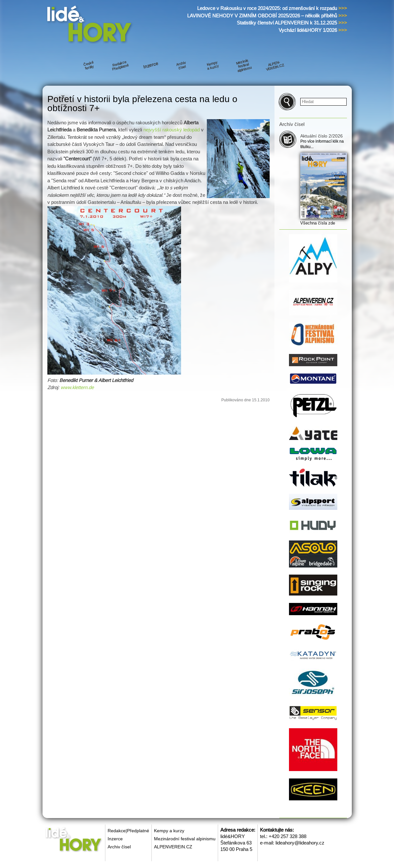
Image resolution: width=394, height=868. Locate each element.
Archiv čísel (119, 847)
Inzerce (115, 839)
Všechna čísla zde (318, 223)
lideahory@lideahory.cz (300, 843)
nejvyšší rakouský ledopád (172, 130)
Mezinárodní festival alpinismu (185, 839)
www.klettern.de (77, 387)
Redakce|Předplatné (128, 831)
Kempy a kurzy (169, 831)
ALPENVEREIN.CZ (173, 847)
